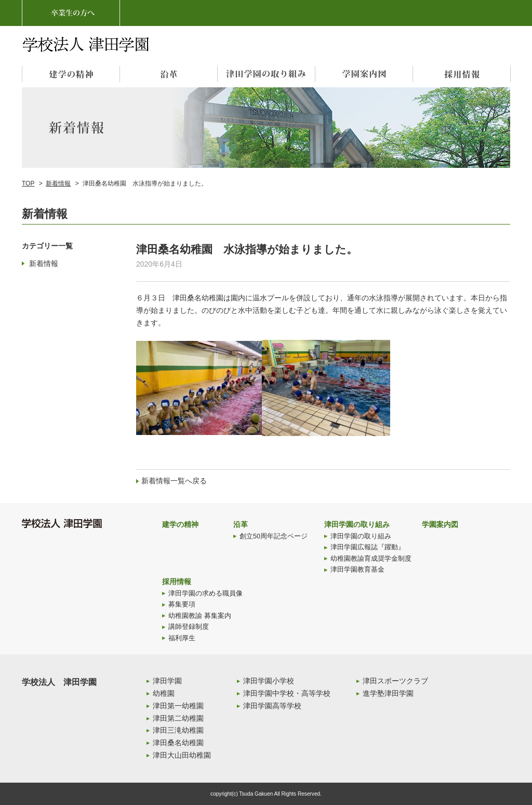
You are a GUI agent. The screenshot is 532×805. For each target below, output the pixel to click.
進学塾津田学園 (388, 693)
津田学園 (167, 681)
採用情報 (177, 582)
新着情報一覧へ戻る (174, 481)
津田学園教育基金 (357, 570)
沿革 (241, 524)
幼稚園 (164, 693)
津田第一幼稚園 (178, 706)
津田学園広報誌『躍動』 (368, 547)
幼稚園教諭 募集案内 (200, 616)
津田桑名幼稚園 (178, 743)
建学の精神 (180, 524)
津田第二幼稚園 (178, 718)
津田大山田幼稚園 (182, 755)
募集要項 (182, 604)
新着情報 (58, 183)
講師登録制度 (189, 627)
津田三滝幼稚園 (178, 730)
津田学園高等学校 (272, 706)
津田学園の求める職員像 (205, 593)
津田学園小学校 (269, 681)
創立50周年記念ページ (274, 536)
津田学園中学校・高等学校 (287, 693)
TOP (28, 183)
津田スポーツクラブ (395, 681)
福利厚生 (182, 638)
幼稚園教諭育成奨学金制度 (371, 559)
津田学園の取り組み (357, 524)
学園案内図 (440, 524)
